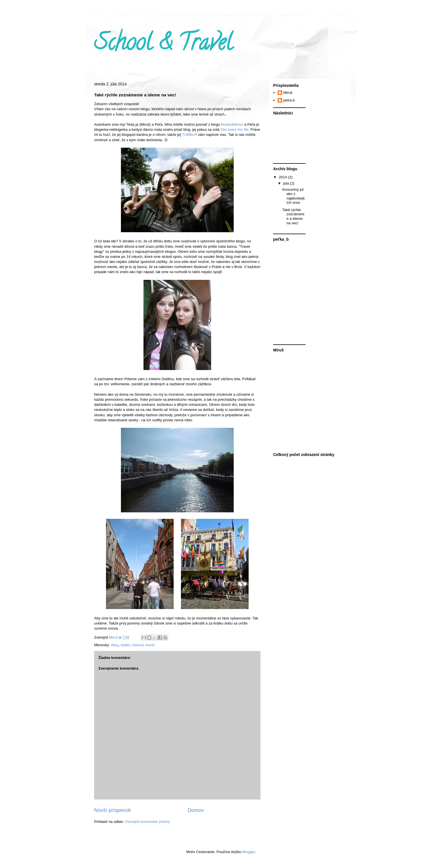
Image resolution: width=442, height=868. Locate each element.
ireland (138, 645)
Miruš (288, 93)
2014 (283, 177)
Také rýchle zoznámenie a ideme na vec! (293, 216)
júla (287, 183)
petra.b (289, 100)
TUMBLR (189, 135)
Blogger (249, 852)
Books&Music (232, 124)
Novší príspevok (112, 810)
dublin (126, 645)
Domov (196, 810)
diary (115, 645)
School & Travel (163, 45)
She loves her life (234, 129)
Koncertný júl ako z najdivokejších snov (293, 196)
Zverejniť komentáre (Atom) (148, 822)
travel (150, 645)
